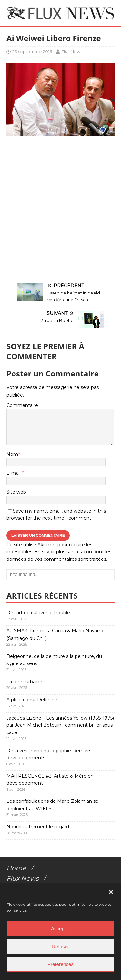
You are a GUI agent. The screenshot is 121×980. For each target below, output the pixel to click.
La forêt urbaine (24, 682)
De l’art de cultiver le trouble (38, 613)
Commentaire (22, 405)
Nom (12, 454)
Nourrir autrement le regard (38, 827)
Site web (16, 492)
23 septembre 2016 (32, 52)
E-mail (14, 473)
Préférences (60, 964)
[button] (111, 892)
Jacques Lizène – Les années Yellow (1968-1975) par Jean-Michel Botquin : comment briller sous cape (60, 725)
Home (16, 868)
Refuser (60, 946)
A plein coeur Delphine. (32, 700)
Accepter (60, 929)
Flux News (72, 52)
